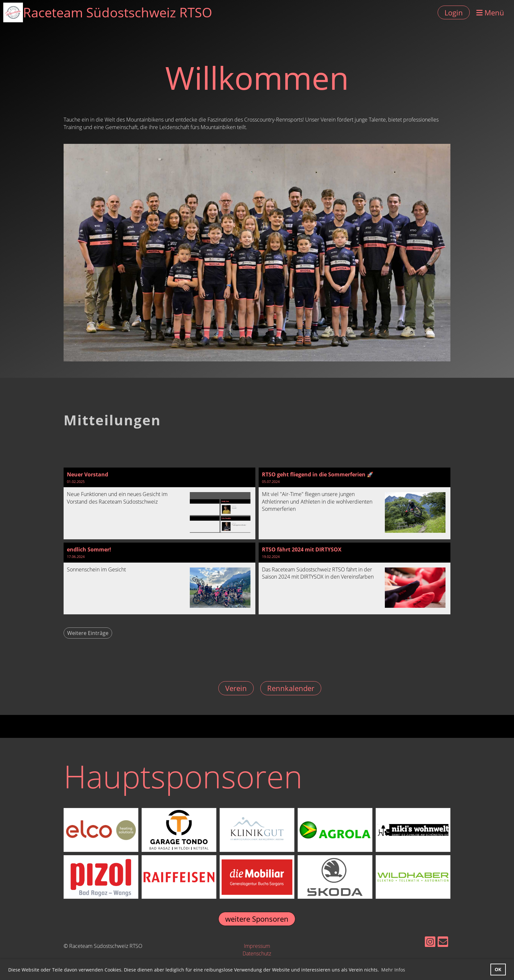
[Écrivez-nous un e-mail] (443, 943)
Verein (236, 688)
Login (454, 12)
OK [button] (498, 969)
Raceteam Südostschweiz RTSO (118, 12)
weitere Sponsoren (257, 919)
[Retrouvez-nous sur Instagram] (430, 943)
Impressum (257, 946)
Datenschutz (257, 953)
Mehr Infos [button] (393, 970)
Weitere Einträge (88, 633)
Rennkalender (291, 688)
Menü (490, 12)
